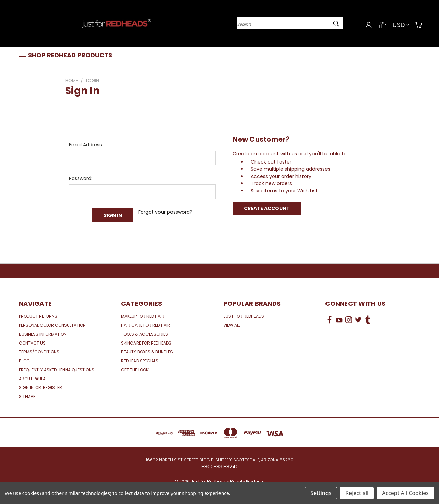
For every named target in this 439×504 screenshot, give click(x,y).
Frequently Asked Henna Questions (57, 370)
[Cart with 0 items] (418, 25)
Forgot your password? (165, 212)
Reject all (357, 493)
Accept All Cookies (405, 493)
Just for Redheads (244, 316)
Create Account (267, 208)
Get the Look (135, 370)
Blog (24, 361)
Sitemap (27, 397)
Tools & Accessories (145, 334)
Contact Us (32, 343)
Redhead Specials (140, 361)
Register (52, 388)
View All (232, 325)
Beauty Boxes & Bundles (147, 352)
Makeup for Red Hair (143, 316)
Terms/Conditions (39, 352)
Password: (81, 178)
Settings (321, 493)
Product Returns (38, 316)
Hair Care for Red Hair (146, 325)
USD (401, 25)
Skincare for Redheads (146, 343)
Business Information (43, 334)
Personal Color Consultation (52, 325)
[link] (373, 345)
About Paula (32, 379)
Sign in (27, 388)
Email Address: (86, 145)
